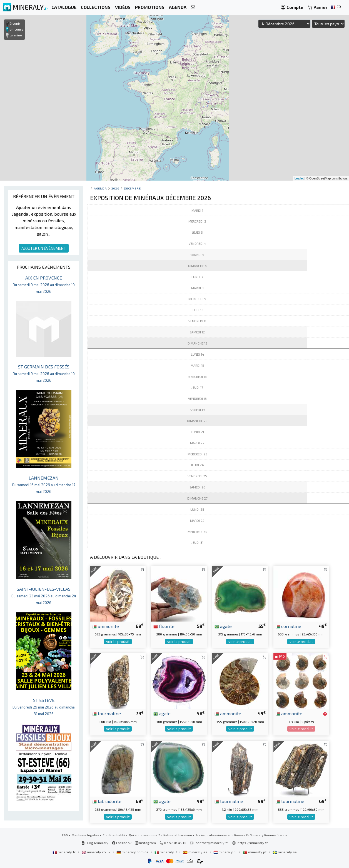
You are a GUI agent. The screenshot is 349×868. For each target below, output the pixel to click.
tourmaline (107, 713)
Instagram (145, 843)
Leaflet (299, 178)
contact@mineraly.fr (212, 843)
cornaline (288, 626)
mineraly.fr (64, 852)
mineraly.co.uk (96, 852)
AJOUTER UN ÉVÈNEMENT (44, 248)
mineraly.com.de (133, 852)
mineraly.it (166, 852)
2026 (115, 188)
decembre (132, 188)
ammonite (106, 626)
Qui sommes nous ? (144, 835)
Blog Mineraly (95, 843)
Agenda (100, 188)
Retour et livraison (178, 835)
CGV (65, 835)
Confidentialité (114, 835)
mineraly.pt (255, 852)
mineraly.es (196, 852)
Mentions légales (85, 835)
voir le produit (118, 642)
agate (223, 626)
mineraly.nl (225, 852)
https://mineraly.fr (253, 843)
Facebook (122, 843)
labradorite (107, 801)
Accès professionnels (213, 835)
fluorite (164, 626)
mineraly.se (285, 852)
